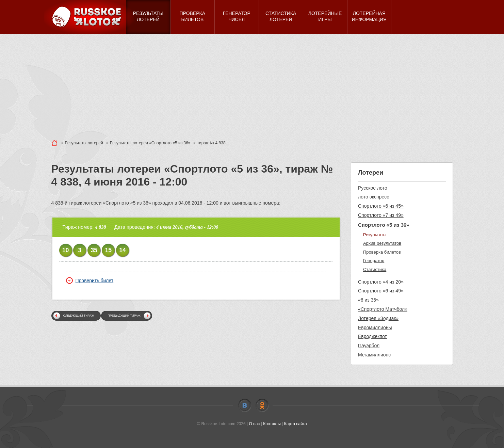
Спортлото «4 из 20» (381, 282)
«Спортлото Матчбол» (383, 309)
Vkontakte (245, 405)
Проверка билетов (382, 252)
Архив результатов (382, 243)
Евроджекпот (372, 336)
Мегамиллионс (374, 355)
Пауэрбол (369, 346)
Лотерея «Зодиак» (378, 318)
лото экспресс (373, 197)
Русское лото (373, 188)
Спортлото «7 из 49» (381, 215)
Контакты (272, 424)
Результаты (375, 235)
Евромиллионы (375, 327)
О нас (254, 424)
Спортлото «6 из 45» (381, 206)
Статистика (375, 269)
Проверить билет (90, 281)
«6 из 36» (368, 300)
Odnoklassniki (262, 405)
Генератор (374, 261)
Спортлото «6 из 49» (381, 291)
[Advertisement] (252, 85)
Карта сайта (296, 424)
